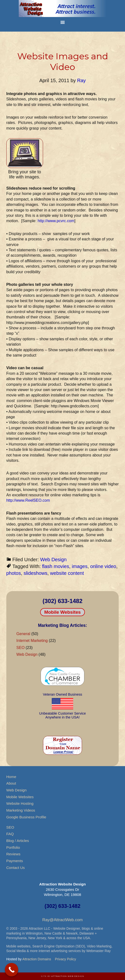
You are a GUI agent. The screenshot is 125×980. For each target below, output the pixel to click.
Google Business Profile (26, 817)
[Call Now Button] (12, 970)
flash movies (56, 566)
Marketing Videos (21, 810)
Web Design (53, 560)
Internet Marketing (32, 641)
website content (67, 573)
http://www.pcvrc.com (56, 221)
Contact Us (16, 868)
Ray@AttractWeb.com (62, 920)
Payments (15, 861)
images (80, 566)
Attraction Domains (37, 959)
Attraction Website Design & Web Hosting (62, 9)
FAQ (10, 834)
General (23, 634)
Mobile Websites (62, 612)
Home (11, 777)
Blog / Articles (18, 841)
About (11, 783)
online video (103, 566)
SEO (20, 648)
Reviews (13, 854)
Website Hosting (20, 803)
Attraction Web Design (68, 976)
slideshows (36, 573)
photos (14, 573)
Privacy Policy (66, 959)
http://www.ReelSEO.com (28, 500)
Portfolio (13, 847)
